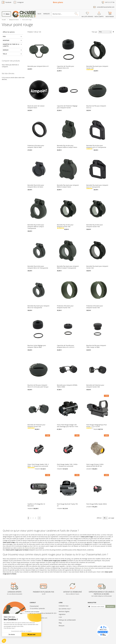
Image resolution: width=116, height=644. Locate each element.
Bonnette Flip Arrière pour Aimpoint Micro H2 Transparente (38, 267)
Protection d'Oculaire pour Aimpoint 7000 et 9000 (36, 146)
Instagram (20, 2)
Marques (47, 14)
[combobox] (66, 14)
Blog (39, 14)
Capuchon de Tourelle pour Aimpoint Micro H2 (66, 67)
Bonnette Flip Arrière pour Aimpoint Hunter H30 (65, 226)
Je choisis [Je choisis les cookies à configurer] (12, 635)
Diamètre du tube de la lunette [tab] (11, 45)
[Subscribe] (110, 606)
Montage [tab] (6, 40)
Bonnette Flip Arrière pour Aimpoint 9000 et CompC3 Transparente (36, 227)
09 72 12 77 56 (110, 2)
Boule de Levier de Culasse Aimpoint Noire (36, 107)
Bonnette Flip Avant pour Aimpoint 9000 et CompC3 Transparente (68, 267)
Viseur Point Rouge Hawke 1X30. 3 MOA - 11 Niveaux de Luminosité (38, 465)
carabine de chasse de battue (26, 548)
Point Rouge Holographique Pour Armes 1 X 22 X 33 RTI (97, 426)
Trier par (94, 32)
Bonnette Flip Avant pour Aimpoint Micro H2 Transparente (38, 307)
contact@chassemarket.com (106, 7)
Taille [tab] (5, 54)
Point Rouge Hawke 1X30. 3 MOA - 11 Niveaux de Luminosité (68, 465)
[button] (4, 641)
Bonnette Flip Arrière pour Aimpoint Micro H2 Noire (36, 186)
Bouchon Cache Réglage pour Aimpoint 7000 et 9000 (37, 346)
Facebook (8, 2)
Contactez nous (64, 606)
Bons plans (58, 2)
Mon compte (99, 17)
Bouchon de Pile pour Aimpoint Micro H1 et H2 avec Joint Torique (38, 386)
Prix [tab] (4, 36)
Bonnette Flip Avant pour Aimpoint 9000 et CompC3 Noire (68, 186)
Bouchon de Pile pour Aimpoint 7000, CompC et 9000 (96, 346)
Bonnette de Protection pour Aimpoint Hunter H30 (95, 386)
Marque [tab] (6, 50)
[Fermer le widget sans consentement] (32, 612)
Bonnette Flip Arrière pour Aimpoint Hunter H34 (95, 226)
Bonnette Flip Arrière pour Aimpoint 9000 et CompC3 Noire (67, 146)
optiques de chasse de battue (85, 568)
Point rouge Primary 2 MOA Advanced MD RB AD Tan (95, 465)
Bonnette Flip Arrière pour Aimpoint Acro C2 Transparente (96, 146)
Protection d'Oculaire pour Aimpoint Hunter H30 (95, 307)
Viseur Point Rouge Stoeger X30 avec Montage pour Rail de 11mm (68, 426)
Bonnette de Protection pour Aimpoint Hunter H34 (36, 426)
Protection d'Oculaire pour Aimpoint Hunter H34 (65, 307)
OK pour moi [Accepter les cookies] (31, 635)
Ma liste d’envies (87, 17)
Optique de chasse (14, 20)
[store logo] (24, 14)
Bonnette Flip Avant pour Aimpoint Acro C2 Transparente (97, 186)
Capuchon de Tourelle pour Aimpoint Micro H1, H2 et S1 (66, 346)
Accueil (4, 20)
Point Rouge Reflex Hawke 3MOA (97, 504)
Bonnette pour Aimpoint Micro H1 (38, 66)
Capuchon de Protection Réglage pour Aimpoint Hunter (67, 107)
